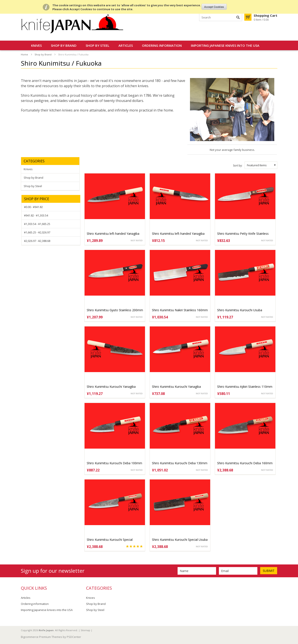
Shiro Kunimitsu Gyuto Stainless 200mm (115, 310)
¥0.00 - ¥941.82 (33, 207)
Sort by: (238, 166)
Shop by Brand (64, 45)
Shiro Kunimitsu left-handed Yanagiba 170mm (113, 236)
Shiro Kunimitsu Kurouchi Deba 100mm (114, 463)
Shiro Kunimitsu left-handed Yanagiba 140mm (178, 236)
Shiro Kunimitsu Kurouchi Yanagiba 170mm (111, 389)
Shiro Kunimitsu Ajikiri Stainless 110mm (245, 387)
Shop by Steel (97, 45)
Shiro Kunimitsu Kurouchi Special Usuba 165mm (180, 542)
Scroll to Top (293, 618)
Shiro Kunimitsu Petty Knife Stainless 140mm (243, 236)
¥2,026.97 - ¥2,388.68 (37, 241)
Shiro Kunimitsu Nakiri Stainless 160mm (180, 310)
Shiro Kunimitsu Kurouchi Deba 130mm (180, 463)
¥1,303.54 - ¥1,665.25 (37, 224)
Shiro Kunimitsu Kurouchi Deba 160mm (245, 463)
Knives (36, 45)
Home (24, 54)
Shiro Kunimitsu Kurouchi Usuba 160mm (240, 312)
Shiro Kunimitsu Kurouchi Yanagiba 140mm (176, 389)
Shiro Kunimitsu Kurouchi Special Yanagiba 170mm (110, 542)
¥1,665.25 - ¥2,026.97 (37, 232)
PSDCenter (74, 637)
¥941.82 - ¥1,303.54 (36, 215)
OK (214, 7)
